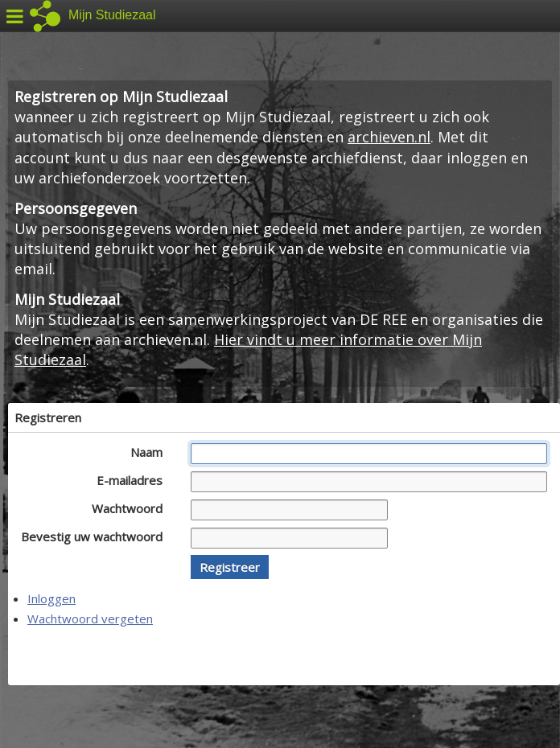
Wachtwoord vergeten (90, 619)
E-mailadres (134, 480)
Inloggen (51, 598)
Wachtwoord (132, 508)
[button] (230, 567)
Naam (151, 452)
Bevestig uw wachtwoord (96, 536)
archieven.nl (389, 137)
